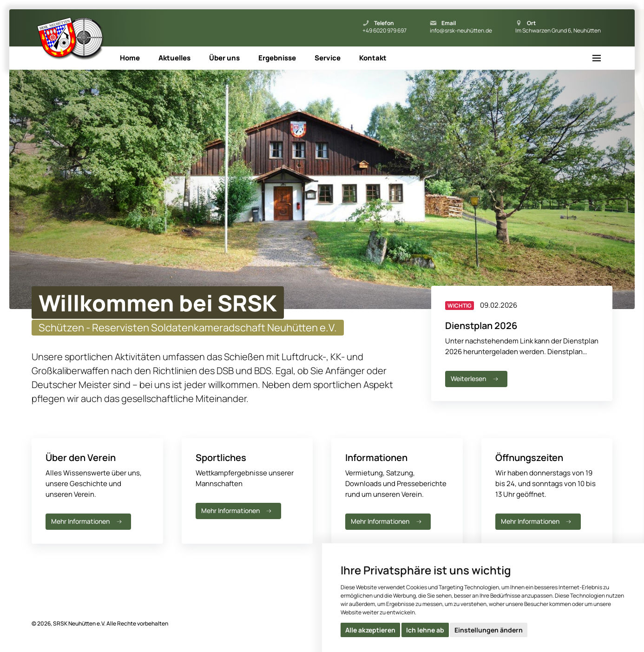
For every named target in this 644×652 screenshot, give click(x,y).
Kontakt (373, 58)
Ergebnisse (277, 58)
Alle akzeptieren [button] (370, 630)
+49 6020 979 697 (384, 31)
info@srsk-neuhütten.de (461, 31)
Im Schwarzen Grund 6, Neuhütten (558, 31)
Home (130, 58)
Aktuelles (174, 58)
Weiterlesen (475, 379)
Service (328, 58)
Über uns (224, 58)
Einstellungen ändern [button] (489, 630)
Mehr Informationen (87, 521)
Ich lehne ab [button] (425, 630)
